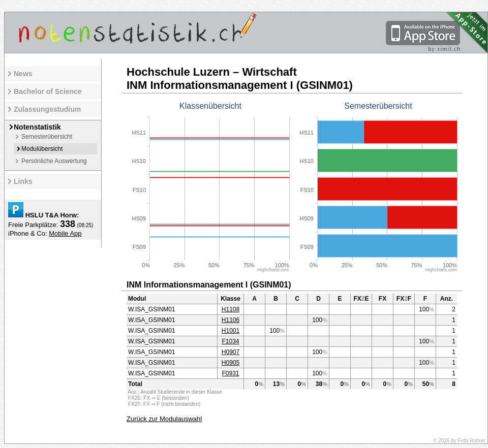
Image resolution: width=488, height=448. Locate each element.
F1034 (230, 341)
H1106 (231, 320)
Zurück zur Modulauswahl (164, 419)
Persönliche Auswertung (54, 161)
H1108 (231, 309)
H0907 (231, 352)
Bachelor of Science (48, 91)
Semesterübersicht (47, 137)
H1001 (231, 331)
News (23, 74)
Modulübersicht (42, 149)
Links (23, 181)
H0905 (231, 363)
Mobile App (65, 233)
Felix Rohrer (472, 441)
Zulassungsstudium (47, 109)
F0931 (230, 373)
